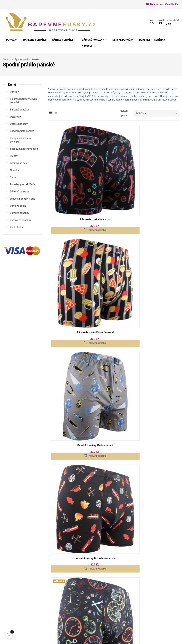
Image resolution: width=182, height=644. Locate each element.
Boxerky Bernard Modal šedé (70, 489)
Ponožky (15, 92)
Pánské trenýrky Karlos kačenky (114, 360)
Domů (12, 85)
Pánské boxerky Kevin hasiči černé (70, 233)
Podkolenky (16, 227)
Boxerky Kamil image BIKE (157, 426)
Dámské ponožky (19, 213)
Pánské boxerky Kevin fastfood (114, 169)
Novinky (14, 170)
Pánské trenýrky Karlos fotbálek (70, 298)
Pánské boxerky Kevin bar (70, 169)
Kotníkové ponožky (20, 220)
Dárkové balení (18, 206)
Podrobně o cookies (119, 601)
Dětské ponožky (19, 124)
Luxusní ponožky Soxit (22, 199)
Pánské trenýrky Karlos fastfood (70, 426)
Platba (83, 596)
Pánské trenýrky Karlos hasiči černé (70, 362)
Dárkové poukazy (19, 192)
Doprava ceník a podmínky (88, 588)
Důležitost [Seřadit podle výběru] (158, 113)
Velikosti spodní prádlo (60, 593)
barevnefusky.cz (48, 637)
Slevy (13, 177)
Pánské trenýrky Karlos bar (114, 298)
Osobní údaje (58, 617)
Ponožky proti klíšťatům (23, 184)
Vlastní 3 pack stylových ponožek (23, 101)
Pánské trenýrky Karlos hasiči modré (158, 362)
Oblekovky (16, 117)
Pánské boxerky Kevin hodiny (114, 231)
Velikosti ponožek (61, 585)
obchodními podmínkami (86, 555)
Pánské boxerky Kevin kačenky (157, 231)
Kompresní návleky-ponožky (21, 140)
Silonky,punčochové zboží (24, 149)
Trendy (14, 156)
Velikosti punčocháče (58, 604)
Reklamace (114, 585)
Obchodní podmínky (62, 612)
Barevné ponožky (19, 110)
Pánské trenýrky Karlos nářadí (158, 169)
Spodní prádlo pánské (22, 131)
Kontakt (112, 591)
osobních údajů (132, 555)
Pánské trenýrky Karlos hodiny (157, 298)
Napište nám (152, 598)
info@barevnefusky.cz (22, 606)
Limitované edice (19, 163)
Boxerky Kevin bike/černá (114, 426)
